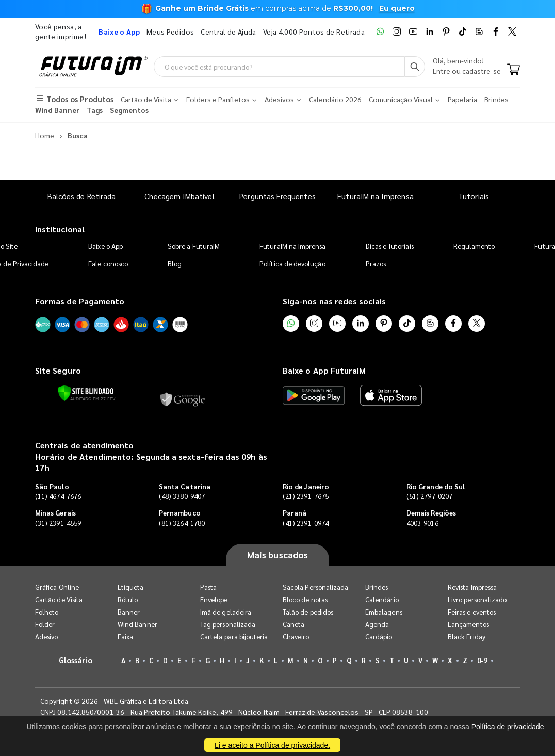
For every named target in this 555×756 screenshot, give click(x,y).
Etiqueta (131, 587)
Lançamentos (468, 624)
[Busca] (415, 67)
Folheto (47, 612)
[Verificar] (86, 393)
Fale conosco (108, 263)
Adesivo (46, 637)
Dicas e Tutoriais (390, 246)
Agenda (377, 624)
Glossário (76, 660)
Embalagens (384, 612)
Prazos (376, 263)
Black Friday (467, 637)
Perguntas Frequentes (277, 196)
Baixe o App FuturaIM (324, 370)
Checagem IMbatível (179, 196)
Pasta (208, 587)
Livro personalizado (477, 599)
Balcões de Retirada (81, 196)
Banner (129, 612)
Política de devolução (292, 263)
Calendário (382, 599)
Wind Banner (137, 624)
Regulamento (474, 246)
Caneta (293, 624)
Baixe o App (105, 246)
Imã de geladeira (226, 612)
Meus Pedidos (170, 31)
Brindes (377, 587)
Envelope (214, 599)
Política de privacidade (508, 727)
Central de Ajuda (228, 31)
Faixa (125, 637)
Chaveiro (296, 637)
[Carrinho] (513, 70)
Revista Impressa (472, 587)
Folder (45, 624)
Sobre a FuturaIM (194, 246)
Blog (175, 263)
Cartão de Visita (59, 599)
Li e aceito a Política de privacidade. (272, 745)
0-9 (482, 660)
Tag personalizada (228, 624)
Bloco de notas (305, 599)
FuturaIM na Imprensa (375, 196)
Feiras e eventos (472, 612)
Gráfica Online (57, 587)
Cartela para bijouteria (234, 637)
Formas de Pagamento (80, 301)
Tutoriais (474, 196)
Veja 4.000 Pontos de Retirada (314, 31)
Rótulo (128, 599)
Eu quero (397, 8)
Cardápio (379, 637)
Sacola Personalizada (315, 587)
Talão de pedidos (308, 612)
